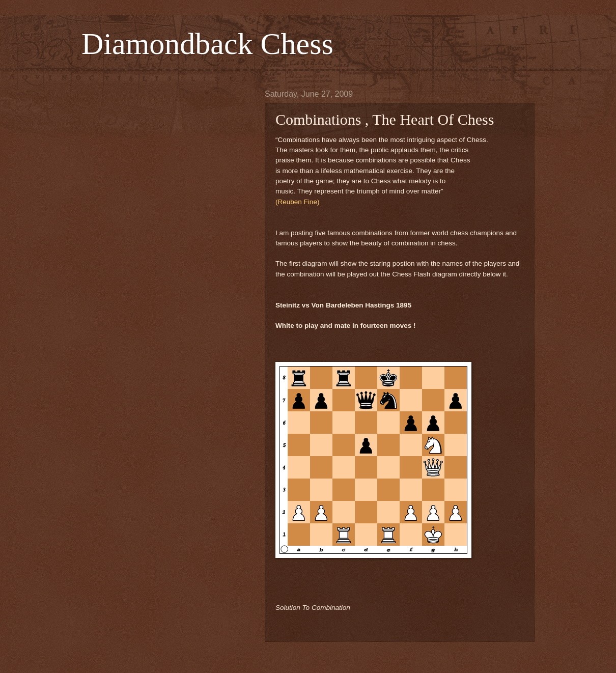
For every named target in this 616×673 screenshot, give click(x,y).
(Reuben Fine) (297, 202)
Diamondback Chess (207, 44)
